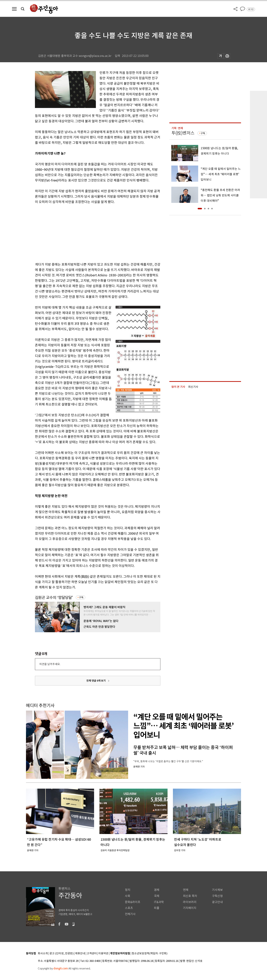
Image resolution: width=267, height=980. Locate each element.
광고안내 (217, 902)
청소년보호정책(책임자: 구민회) (150, 954)
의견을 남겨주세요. (50, 664)
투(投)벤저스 (183, 133)
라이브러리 (190, 902)
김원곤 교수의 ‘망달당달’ (54, 598)
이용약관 (103, 954)
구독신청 (217, 896)
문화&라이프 (133, 902)
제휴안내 (80, 954)
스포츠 (129, 908)
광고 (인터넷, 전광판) (61, 954)
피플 (157, 908)
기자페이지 (190, 908)
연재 (186, 890)
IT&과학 (159, 902)
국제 (157, 896)
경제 (157, 890)
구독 (81, 597)
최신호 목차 (190, 896)
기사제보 (217, 890)
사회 (128, 896)
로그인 (251, 9)
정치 (128, 890)
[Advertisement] (89, 232)
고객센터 (92, 954)
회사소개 (43, 954)
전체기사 (130, 914)
